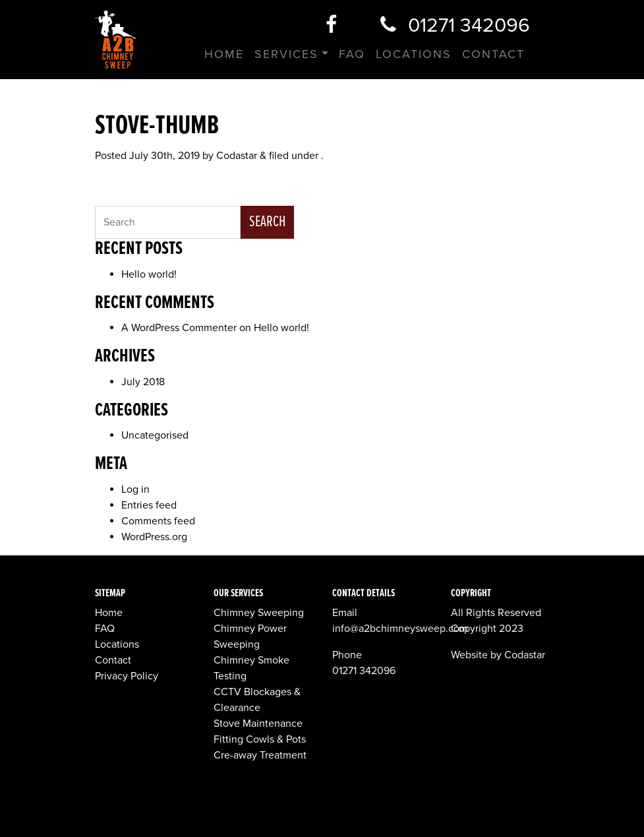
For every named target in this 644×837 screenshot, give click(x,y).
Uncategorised (155, 435)
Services (286, 54)
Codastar (237, 156)
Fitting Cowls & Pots (260, 739)
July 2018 (143, 382)
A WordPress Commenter (179, 328)
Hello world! (149, 274)
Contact (493, 54)
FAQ (352, 54)
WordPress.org (154, 537)
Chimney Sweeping (259, 613)
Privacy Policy (127, 676)
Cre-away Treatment (260, 755)
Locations (414, 54)
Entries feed (149, 505)
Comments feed (158, 521)
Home (224, 54)
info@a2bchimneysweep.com (400, 629)
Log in (135, 489)
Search (267, 222)
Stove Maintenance (258, 724)
